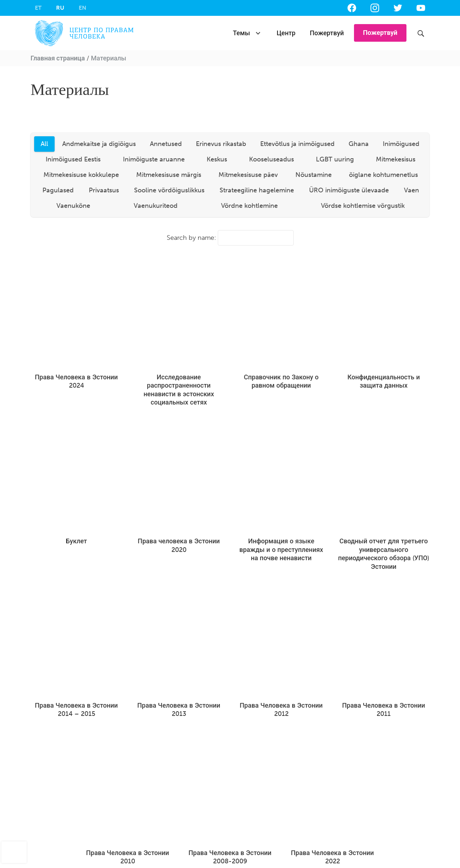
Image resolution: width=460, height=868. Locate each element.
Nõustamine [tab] (314, 175)
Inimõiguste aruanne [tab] (154, 159)
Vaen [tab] (411, 190)
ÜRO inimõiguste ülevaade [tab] (349, 190)
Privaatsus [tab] (104, 190)
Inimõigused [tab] (401, 144)
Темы (241, 33)
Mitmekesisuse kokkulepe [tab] (81, 175)
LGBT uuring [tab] (335, 159)
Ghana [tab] (359, 144)
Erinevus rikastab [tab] (221, 144)
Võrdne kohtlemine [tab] (249, 206)
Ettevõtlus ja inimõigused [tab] (297, 144)
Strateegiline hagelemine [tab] (257, 190)
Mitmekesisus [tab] (396, 159)
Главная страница (58, 58)
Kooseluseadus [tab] (272, 159)
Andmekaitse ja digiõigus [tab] (99, 144)
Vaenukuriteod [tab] (156, 206)
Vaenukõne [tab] (73, 206)
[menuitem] (38, 8)
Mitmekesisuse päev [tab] (248, 175)
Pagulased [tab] (58, 190)
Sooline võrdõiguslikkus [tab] (169, 190)
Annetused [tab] (166, 144)
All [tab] (44, 144)
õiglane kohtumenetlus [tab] (383, 175)
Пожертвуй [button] (380, 33)
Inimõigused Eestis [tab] (73, 159)
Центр (286, 33)
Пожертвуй (327, 33)
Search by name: (230, 238)
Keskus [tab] (217, 159)
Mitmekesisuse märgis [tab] (169, 175)
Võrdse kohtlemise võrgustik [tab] (363, 206)
